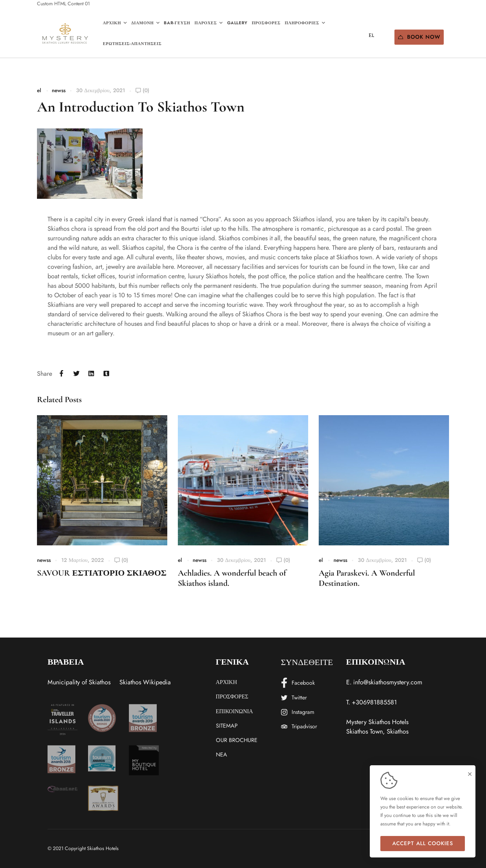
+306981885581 (374, 702)
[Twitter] (77, 374)
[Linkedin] (91, 374)
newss (59, 90)
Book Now (419, 37)
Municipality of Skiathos (79, 682)
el (39, 90)
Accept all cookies (423, 843)
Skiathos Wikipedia (145, 682)
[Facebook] (61, 374)
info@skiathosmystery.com (388, 682)
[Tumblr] (107, 374)
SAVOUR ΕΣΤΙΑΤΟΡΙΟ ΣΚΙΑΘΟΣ (102, 573)
